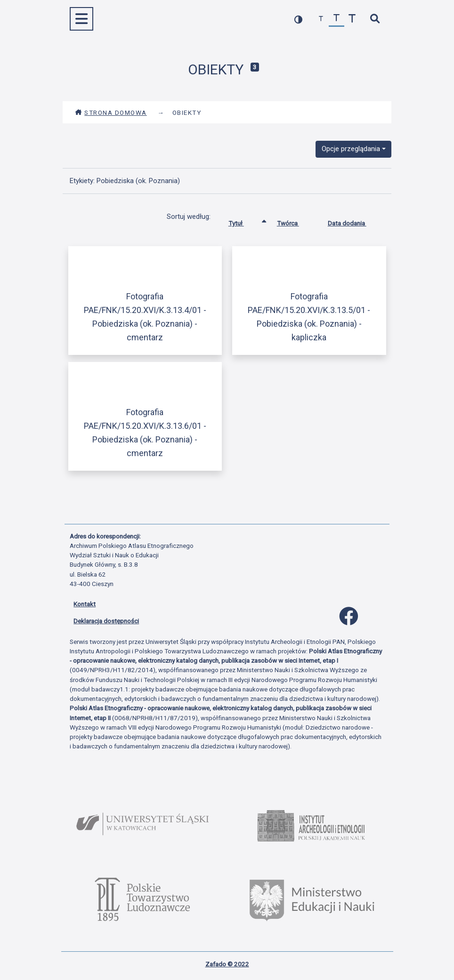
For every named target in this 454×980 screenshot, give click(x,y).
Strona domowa (111, 112)
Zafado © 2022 (227, 964)
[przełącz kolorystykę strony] (298, 19)
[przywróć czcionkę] (336, 19)
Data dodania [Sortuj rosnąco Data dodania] (354, 221)
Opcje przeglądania (351, 149)
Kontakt (85, 604)
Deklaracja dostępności (106, 621)
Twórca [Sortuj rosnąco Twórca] (295, 221)
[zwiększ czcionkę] (352, 19)
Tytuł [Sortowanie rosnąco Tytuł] (243, 221)
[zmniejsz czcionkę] (321, 19)
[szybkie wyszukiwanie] (375, 19)
